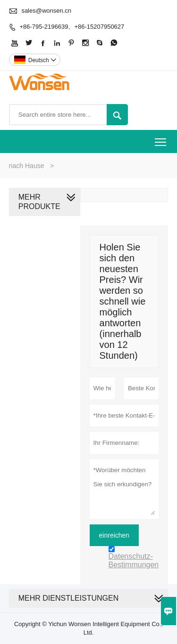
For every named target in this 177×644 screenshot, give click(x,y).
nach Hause (27, 166)
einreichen (114, 535)
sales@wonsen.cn (46, 11)
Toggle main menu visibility (161, 139)
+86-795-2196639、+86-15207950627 (72, 27)
